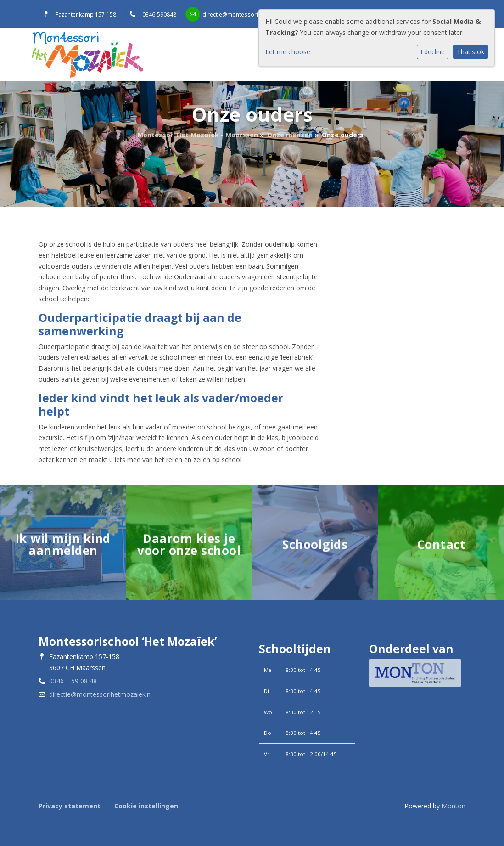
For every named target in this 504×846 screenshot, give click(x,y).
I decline (433, 52)
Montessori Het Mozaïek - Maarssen (198, 135)
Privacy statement (70, 806)
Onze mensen (290, 135)
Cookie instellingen (146, 806)
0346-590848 (159, 14)
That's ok (470, 52)
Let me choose (288, 52)
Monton (454, 806)
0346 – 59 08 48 (73, 681)
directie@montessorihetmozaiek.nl (248, 14)
